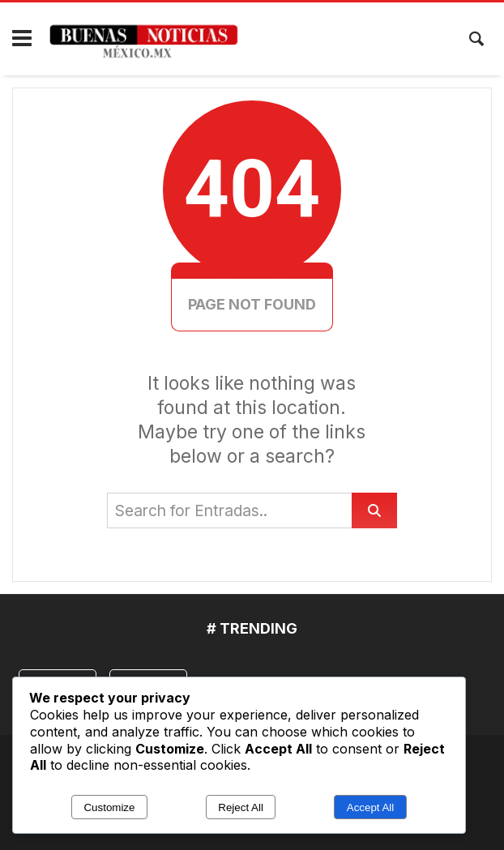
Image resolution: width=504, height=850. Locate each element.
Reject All (241, 807)
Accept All (371, 807)
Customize (109, 807)
